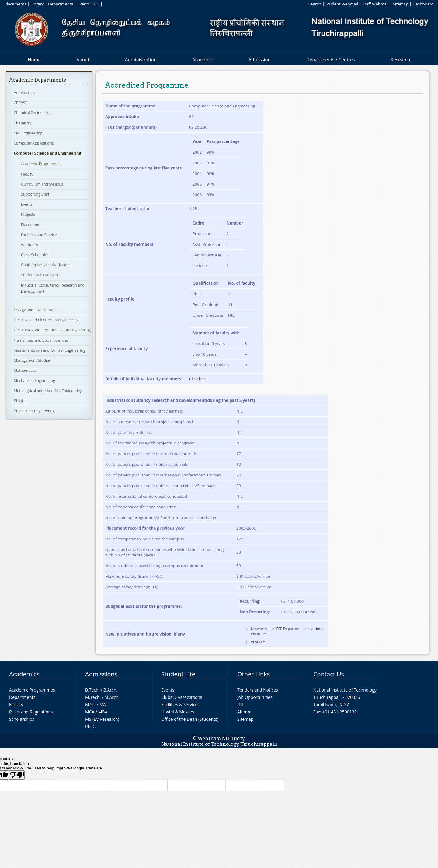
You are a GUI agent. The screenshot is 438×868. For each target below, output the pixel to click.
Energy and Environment (35, 310)
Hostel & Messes (178, 712)
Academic (202, 59)
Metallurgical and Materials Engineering (48, 391)
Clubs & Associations (182, 697)
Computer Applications (34, 143)
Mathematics (25, 370)
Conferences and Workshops (46, 265)
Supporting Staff (35, 194)
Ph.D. (90, 726)
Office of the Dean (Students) (190, 719)
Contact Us (329, 674)
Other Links (254, 674)
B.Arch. (110, 690)
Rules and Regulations (31, 712)
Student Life (178, 674)
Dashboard (423, 4)
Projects (28, 214)
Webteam (29, 245)
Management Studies (32, 360)
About (83, 59)
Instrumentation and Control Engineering (49, 350)
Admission (260, 59)
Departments (61, 4)
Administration (141, 59)
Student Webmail (342, 4)
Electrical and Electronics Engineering (46, 320)
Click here (198, 379)
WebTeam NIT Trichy (221, 738)
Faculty (27, 174)
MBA (103, 712)
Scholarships (22, 719)
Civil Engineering (28, 133)
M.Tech (92, 697)
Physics (20, 401)
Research (400, 59)
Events (83, 4)
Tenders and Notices (258, 690)
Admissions (101, 674)
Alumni (244, 712)
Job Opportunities (255, 697)
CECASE (21, 103)
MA (103, 704)
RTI (240, 704)
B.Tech (92, 690)
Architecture (24, 92)
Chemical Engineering (33, 113)
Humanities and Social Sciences (41, 340)
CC (97, 4)
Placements (15, 4)
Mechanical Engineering (34, 380)
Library (37, 4)
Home (34, 59)
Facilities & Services (180, 704)
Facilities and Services (40, 235)
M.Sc (90, 704)
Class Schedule (34, 255)
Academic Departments (38, 80)
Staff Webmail (375, 4)
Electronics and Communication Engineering (52, 330)
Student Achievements (41, 275)
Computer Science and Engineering (47, 153)
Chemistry (23, 123)
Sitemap (401, 4)
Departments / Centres (331, 59)
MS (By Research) (102, 719)
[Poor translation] (17, 775)
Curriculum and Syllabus (42, 184)
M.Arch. (112, 697)
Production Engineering (34, 411)
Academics (24, 674)
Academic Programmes (41, 164)
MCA (90, 712)
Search (315, 4)
